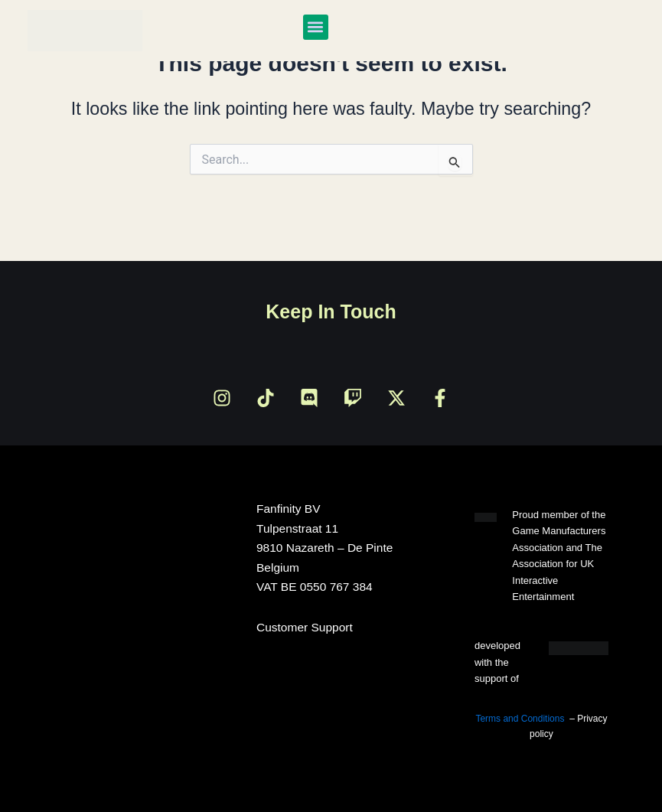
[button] (316, 27)
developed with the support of (497, 662)
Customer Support (305, 627)
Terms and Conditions (520, 719)
